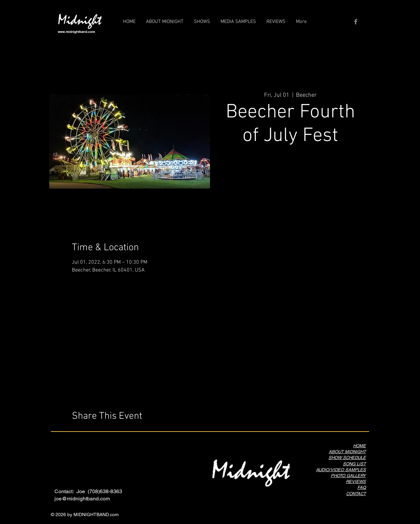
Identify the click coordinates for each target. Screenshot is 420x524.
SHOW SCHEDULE (347, 458)
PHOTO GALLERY (348, 476)
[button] (238, 22)
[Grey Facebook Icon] (356, 22)
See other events (291, 180)
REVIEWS (356, 482)
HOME (359, 446)
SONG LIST (354, 464)
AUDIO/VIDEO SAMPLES (341, 470)
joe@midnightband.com (82, 499)
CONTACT (356, 494)
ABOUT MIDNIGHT (347, 452)
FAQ (362, 487)
